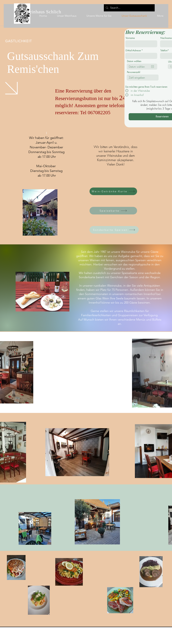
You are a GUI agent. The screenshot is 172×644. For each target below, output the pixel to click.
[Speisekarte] (113, 211)
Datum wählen (134, 61)
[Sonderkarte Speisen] (114, 230)
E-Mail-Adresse (133, 50)
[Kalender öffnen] (153, 67)
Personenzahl (134, 72)
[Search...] (129, 8)
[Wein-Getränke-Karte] (113, 191)
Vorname (130, 38)
